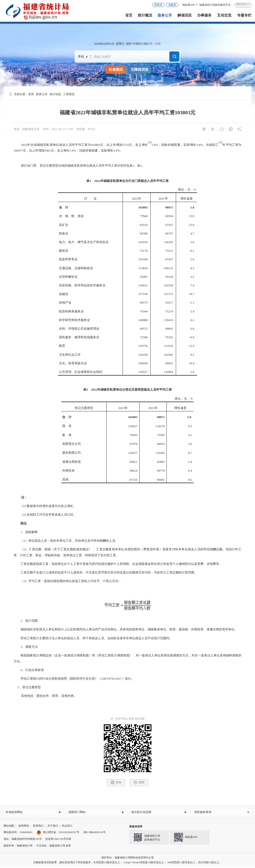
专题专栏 (244, 15)
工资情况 (69, 94)
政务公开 (165, 15)
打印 (116, 783)
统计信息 (55, 94)
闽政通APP (189, 5)
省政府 (172, 5)
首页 (129, 15)
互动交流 (224, 15)
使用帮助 (24, 827)
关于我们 (53, 827)
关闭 (139, 783)
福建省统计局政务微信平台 (215, 5)
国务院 (158, 5)
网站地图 (9, 827)
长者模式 (116, 69)
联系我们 (38, 827)
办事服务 (204, 15)
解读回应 (185, 15)
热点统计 (67, 827)
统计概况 (145, 15)
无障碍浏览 (139, 69)
